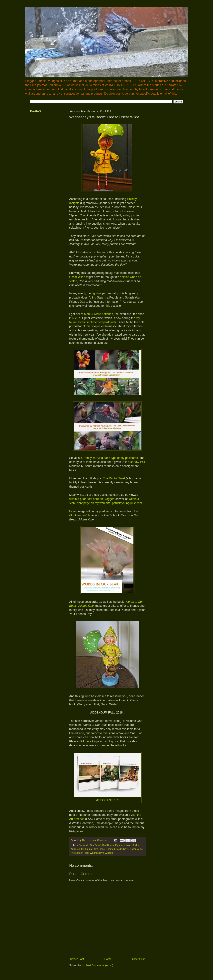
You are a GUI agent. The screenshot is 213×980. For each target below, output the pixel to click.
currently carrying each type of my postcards (109, 458)
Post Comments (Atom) (99, 965)
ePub (86, 515)
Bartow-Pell (137, 462)
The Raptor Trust (114, 478)
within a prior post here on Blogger (92, 499)
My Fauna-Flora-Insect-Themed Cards (102, 849)
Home (108, 959)
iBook (73, 515)
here (88, 741)
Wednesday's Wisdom (102, 853)
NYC (75, 318)
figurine (97, 293)
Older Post (138, 959)
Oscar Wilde (77, 277)
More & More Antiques (99, 314)
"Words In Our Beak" (90, 845)
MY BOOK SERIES (107, 800)
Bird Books (108, 845)
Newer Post (77, 959)
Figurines (120, 845)
